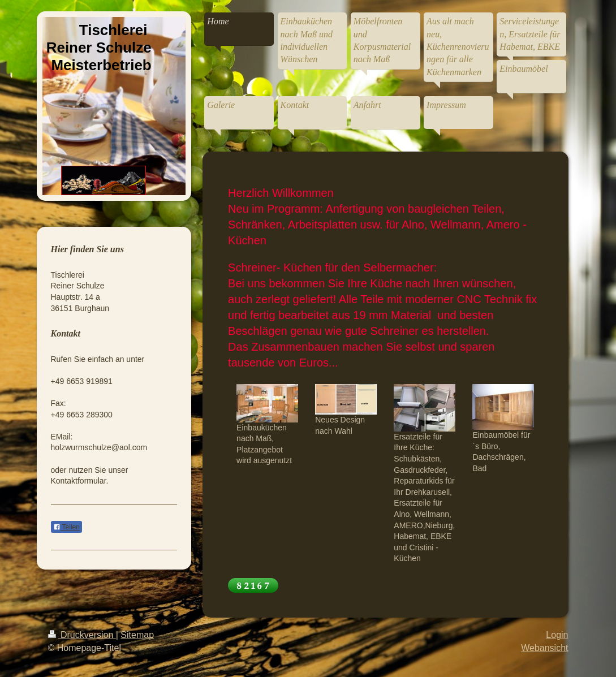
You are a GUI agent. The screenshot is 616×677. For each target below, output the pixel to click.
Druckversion (82, 635)
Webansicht (544, 648)
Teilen (66, 527)
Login (557, 635)
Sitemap (137, 635)
